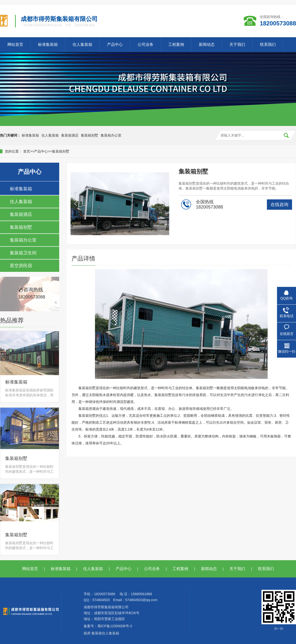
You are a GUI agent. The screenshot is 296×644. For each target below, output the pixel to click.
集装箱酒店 (70, 135)
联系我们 (268, 44)
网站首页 (15, 44)
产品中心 (115, 44)
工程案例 (176, 44)
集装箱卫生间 (23, 253)
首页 (27, 151)
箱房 (87, 633)
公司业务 (146, 44)
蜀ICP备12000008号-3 (115, 626)
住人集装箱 (82, 44)
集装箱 (97, 633)
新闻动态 (207, 44)
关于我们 (237, 44)
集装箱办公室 (111, 135)
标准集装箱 (48, 44)
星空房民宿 (21, 266)
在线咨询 (279, 205)
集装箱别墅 (90, 135)
